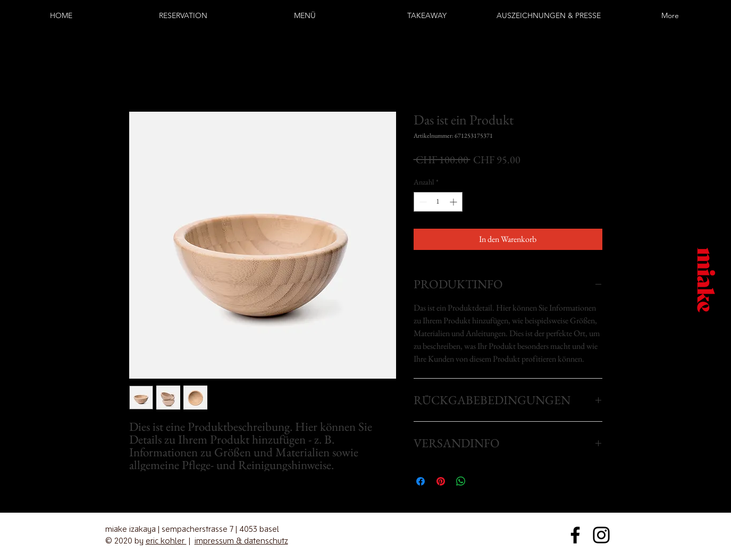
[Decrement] (422, 202)
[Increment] (454, 202)
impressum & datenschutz (241, 541)
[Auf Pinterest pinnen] (441, 481)
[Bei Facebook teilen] (421, 481)
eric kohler (166, 541)
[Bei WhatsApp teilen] (461, 481)
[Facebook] (15, 267)
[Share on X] (481, 481)
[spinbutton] (438, 202)
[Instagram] (15, 293)
